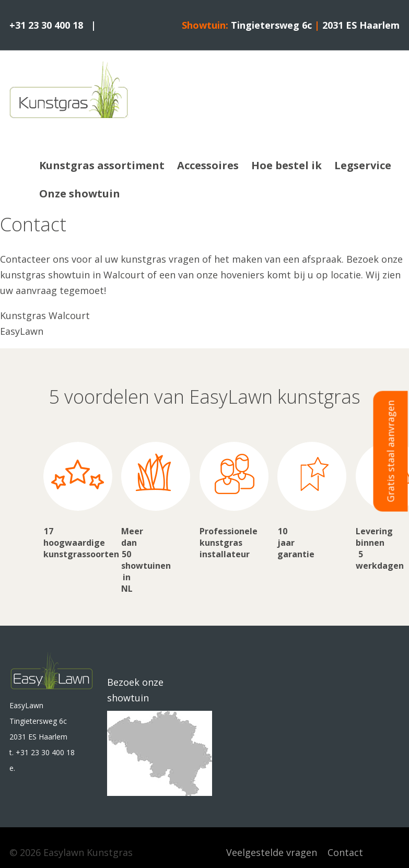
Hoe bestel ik (287, 165)
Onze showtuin (80, 193)
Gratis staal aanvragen (391, 451)
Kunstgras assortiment (102, 165)
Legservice (363, 165)
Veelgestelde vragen (272, 852)
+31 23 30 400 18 (46, 25)
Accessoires (208, 165)
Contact (345, 852)
